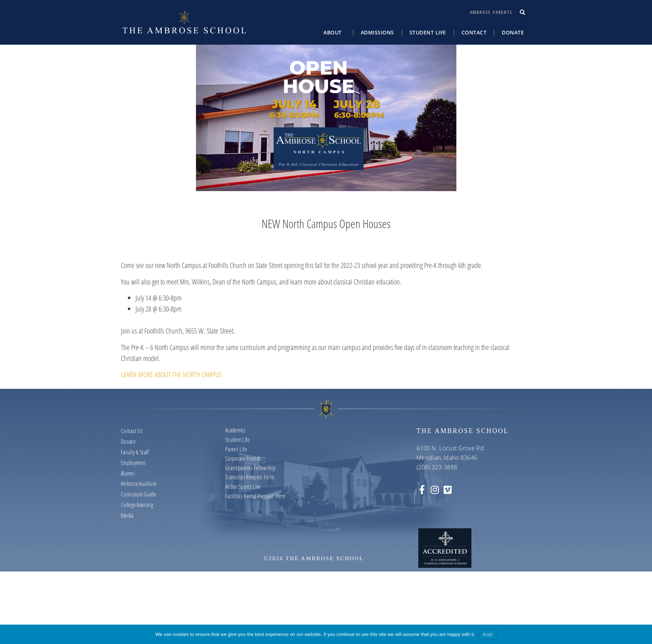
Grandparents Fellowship (250, 468)
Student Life (428, 32)
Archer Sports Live (243, 487)
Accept (488, 634)
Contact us (132, 431)
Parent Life (236, 449)
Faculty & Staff (135, 452)
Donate (513, 32)
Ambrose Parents (491, 12)
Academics (236, 430)
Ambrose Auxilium (139, 484)
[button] (523, 12)
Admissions (377, 32)
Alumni (128, 473)
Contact (474, 32)
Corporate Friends (243, 458)
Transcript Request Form (250, 477)
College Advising (137, 505)
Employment (133, 463)
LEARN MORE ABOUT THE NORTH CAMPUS (171, 374)
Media (127, 515)
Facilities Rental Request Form (255, 496)
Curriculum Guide (138, 494)
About (334, 33)
